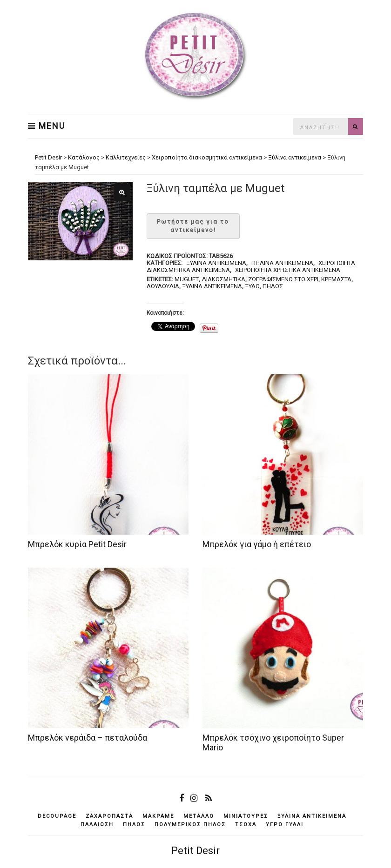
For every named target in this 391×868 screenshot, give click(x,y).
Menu (47, 126)
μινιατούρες (246, 816)
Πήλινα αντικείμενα (282, 263)
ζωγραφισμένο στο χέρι (283, 279)
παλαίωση (97, 825)
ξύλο (252, 286)
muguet (187, 279)
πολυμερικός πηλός (190, 825)
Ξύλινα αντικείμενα (216, 263)
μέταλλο (199, 816)
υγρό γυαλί (285, 825)
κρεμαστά (336, 279)
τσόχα (246, 825)
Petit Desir (195, 851)
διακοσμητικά (223, 279)
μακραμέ (158, 816)
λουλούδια (163, 286)
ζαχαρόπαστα (109, 816)
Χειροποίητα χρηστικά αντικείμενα (288, 270)
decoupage (57, 816)
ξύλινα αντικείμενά (212, 286)
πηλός (273, 286)
